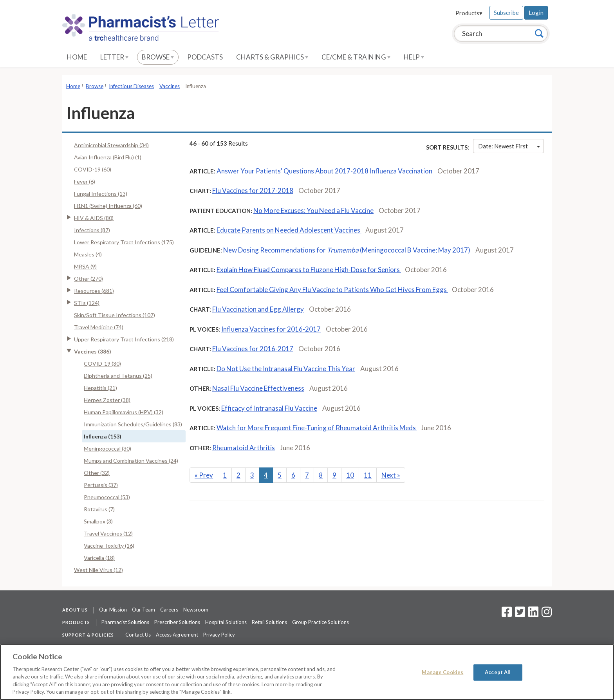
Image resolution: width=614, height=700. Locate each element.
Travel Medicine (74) (99, 327)
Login (536, 13)
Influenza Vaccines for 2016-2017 (271, 329)
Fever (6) (85, 181)
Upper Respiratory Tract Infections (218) (124, 339)
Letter (114, 57)
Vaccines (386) (93, 351)
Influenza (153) (103, 436)
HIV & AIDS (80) (94, 218)
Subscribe (506, 13)
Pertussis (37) (101, 485)
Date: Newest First (509, 146)
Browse (158, 57)
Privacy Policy (219, 635)
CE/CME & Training (356, 57)
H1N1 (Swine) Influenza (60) (108, 206)
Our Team (144, 610)
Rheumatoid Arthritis (244, 448)
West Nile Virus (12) (98, 570)
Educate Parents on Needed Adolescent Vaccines (289, 230)
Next (391, 475)
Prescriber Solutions (177, 622)
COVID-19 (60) (93, 169)
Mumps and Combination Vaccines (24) (131, 461)
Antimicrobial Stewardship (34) (111, 145)
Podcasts (205, 57)
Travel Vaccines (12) (108, 533)
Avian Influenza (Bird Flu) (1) (108, 157)
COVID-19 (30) (102, 364)
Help (414, 57)
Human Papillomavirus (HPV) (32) (124, 412)
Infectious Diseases (131, 86)
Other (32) (97, 473)
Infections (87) (92, 230)
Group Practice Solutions (321, 622)
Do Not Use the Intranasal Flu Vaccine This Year (286, 369)
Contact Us (138, 635)
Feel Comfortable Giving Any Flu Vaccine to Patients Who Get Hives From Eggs (332, 290)
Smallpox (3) (98, 521)
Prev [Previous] (204, 475)
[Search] (539, 33)
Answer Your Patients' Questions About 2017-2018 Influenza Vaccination (324, 171)
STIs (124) (87, 303)
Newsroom (196, 610)
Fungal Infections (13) (101, 194)
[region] (307, 672)
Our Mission (113, 610)
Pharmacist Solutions (125, 622)
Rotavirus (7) (99, 509)
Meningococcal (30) (107, 448)
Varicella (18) (99, 558)
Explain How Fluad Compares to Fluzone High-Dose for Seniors (309, 270)
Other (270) (88, 279)
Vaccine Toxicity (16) (109, 546)
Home (77, 57)
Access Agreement (177, 635)
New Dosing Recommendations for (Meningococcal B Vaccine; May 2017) (347, 250)
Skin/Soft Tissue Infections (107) (115, 315)
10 (350, 475)
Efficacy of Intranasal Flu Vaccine (269, 408)
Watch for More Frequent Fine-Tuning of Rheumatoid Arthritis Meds (317, 428)
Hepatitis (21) (100, 388)
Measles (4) (88, 254)
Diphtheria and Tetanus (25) (118, 376)
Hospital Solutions (226, 622)
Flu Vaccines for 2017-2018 (253, 190)
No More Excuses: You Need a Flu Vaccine (313, 210)
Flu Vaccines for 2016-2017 (253, 349)
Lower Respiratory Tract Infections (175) (124, 242)
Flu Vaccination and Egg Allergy (258, 309)
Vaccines (170, 86)
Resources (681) (94, 291)
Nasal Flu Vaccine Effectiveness (258, 388)
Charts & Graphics (272, 57)
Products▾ (469, 13)
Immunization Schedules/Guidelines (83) (133, 424)
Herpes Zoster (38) (107, 400)
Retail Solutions (269, 622)
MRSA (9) (85, 266)
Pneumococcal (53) (107, 497)
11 (368, 475)
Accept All (498, 672)
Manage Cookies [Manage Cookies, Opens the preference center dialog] (442, 672)
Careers (169, 610)
